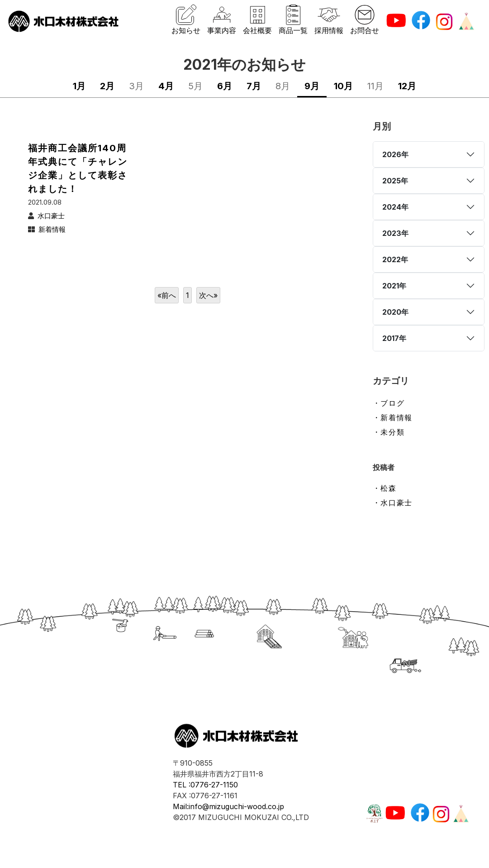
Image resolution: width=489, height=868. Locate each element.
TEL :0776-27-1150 (205, 785)
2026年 (395, 154)
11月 (375, 86)
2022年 (395, 259)
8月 (283, 86)
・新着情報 (393, 417)
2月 (107, 86)
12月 (407, 86)
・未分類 (389, 432)
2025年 (395, 181)
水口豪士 (51, 216)
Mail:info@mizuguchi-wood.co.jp (228, 806)
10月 (343, 86)
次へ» (208, 295)
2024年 (395, 207)
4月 (166, 86)
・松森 (385, 488)
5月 (195, 86)
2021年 (394, 286)
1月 (79, 86)
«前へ (167, 295)
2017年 (394, 338)
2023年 (395, 233)
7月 (254, 86)
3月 (136, 86)
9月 (312, 86)
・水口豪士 (393, 503)
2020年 (395, 312)
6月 (225, 86)
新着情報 (52, 229)
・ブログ (389, 403)
